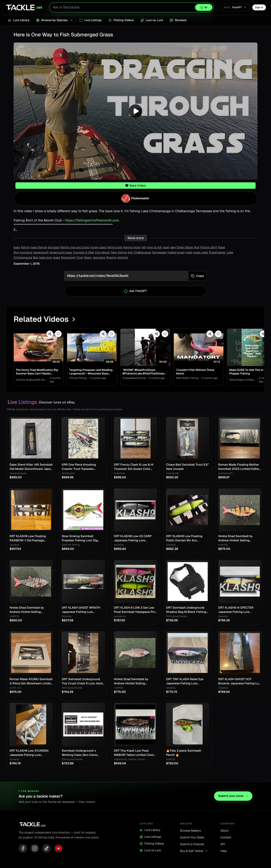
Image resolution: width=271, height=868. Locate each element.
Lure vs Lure (150, 850)
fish (144, 248)
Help (224, 851)
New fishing (119, 253)
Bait (36, 258)
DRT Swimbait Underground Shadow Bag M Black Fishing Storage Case (186, 610)
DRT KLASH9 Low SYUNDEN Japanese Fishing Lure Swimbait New (29, 753)
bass (17, 248)
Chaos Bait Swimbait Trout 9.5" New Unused (187, 467)
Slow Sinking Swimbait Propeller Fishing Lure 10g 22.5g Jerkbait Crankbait (80, 539)
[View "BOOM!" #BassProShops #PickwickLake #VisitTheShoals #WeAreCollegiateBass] (145, 347)
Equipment (68, 258)
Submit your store (233, 796)
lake (173, 248)
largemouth (41, 253)
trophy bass (98, 248)
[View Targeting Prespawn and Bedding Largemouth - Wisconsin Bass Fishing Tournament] (92, 347)
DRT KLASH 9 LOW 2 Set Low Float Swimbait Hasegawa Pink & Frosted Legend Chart (135, 610)
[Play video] (135, 111)
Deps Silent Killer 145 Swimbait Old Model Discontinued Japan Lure (31, 467)
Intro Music (102, 253)
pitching (123, 258)
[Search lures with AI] (132, 7)
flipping (111, 258)
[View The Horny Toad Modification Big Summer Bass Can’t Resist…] (39, 347)
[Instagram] (35, 848)
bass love (46, 258)
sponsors (99, 258)
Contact (226, 838)
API (223, 844)
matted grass (176, 253)
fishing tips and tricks (75, 248)
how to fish (155, 248)
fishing (25, 248)
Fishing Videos (152, 844)
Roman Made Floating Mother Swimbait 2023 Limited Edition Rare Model (240, 467)
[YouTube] (58, 848)
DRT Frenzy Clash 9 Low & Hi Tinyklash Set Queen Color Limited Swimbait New (134, 467)
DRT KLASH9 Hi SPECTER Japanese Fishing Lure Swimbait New (236, 610)
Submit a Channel (192, 844)
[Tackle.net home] (24, 7)
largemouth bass (61, 253)
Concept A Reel (84, 253)
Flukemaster (217, 253)
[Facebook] (23, 848)
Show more (136, 238)
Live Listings (150, 837)
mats (189, 253)
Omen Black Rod (188, 248)
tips (130, 253)
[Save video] (58, 334)
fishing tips (115, 248)
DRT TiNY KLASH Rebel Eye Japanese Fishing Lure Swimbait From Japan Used (185, 682)
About (224, 831)
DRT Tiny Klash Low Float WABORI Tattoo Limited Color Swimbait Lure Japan (134, 753)
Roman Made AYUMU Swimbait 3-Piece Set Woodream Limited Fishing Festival (31, 682)
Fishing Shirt (209, 248)
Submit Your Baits (192, 838)
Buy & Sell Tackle (194, 851)
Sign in (259, 7)
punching (26, 253)
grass (56, 258)
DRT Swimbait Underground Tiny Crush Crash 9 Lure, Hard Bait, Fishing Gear (82, 682)
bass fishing (39, 248)
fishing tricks (132, 248)
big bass (54, 248)
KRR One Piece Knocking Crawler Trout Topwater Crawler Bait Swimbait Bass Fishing (81, 467)
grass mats (200, 253)
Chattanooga (142, 253)
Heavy (88, 258)
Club (80, 258)
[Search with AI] (204, 7)
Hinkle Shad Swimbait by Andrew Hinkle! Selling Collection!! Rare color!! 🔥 (236, 539)
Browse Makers (191, 831)
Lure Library (150, 830)
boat (166, 248)
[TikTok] (47, 848)
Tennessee (159, 253)
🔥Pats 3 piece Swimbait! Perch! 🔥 (184, 753)
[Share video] (50, 334)
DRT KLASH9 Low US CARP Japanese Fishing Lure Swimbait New (133, 539)
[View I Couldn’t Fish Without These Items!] (199, 347)
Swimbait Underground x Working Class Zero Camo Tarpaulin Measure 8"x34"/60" (82, 753)
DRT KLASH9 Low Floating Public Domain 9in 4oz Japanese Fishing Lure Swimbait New (184, 539)
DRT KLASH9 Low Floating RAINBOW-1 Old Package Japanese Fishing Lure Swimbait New (28, 539)
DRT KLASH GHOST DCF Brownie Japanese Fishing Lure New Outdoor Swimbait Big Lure (240, 682)
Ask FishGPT (136, 291)
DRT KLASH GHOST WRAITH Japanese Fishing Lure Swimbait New (81, 610)
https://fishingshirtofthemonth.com (92, 220)
